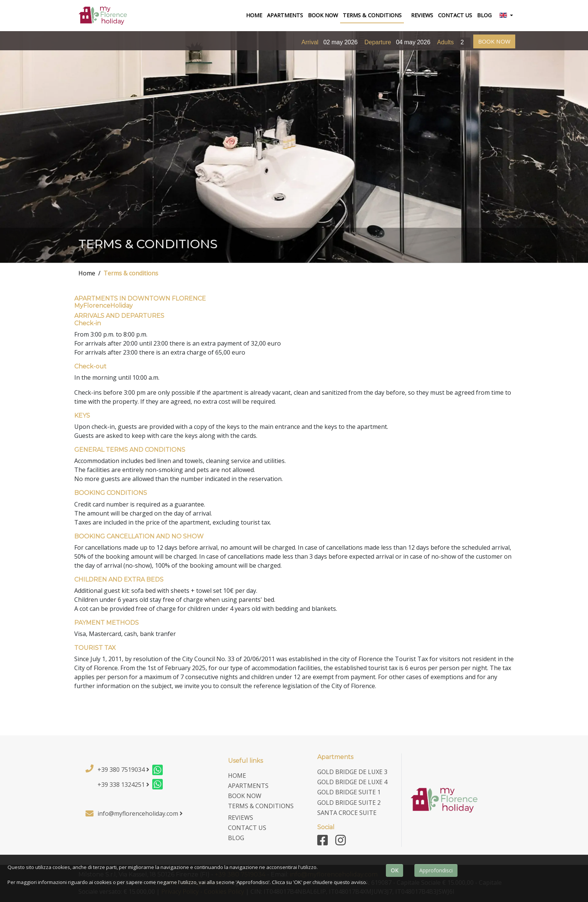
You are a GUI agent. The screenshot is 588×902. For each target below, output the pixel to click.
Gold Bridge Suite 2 (349, 803)
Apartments (285, 15)
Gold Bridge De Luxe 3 (352, 772)
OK (394, 870)
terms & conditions (372, 15)
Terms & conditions (131, 273)
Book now (323, 15)
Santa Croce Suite (347, 813)
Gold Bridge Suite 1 (349, 792)
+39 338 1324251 (123, 785)
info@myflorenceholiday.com (140, 813)
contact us (455, 15)
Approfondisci (436, 870)
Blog (484, 15)
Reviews (422, 15)
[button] (506, 16)
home (255, 15)
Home (87, 273)
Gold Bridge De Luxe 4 (352, 782)
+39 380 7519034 (123, 770)
